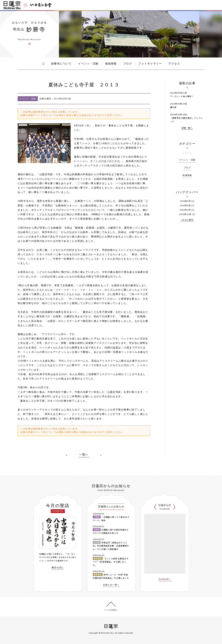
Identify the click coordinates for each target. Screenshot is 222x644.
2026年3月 (185, 201)
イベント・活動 (88, 64)
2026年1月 (185, 210)
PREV (67, 455)
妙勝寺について (61, 64)
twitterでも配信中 (55, 561)
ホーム (43, 63)
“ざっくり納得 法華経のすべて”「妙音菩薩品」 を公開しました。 (111, 562)
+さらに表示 (187, 220)
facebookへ (165, 579)
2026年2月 (185, 205)
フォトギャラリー (150, 64)
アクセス (174, 64)
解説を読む (58, 568)
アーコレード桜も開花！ (182, 96)
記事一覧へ (187, 128)
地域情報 (111, 64)
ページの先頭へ (111, 610)
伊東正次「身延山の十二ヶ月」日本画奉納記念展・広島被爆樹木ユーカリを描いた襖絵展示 (111, 546)
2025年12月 (185, 214)
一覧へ (84, 455)
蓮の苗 (173, 107)
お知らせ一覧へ (111, 585)
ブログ (128, 64)
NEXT (101, 455)
